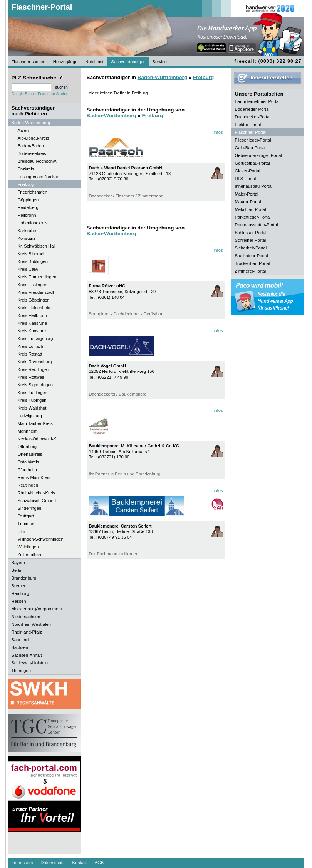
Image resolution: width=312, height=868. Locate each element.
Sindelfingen (30, 508)
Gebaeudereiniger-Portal (259, 155)
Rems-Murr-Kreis (34, 477)
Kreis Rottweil (31, 377)
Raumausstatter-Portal (257, 225)
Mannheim (28, 431)
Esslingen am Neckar (38, 177)
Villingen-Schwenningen (41, 539)
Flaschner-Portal (42, 7)
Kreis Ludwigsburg (35, 339)
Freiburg (26, 184)
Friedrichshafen (33, 192)
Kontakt (80, 863)
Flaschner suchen (29, 62)
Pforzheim (27, 470)
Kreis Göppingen (34, 300)
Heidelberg (28, 207)
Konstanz (27, 238)
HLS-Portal (246, 179)
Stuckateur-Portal (252, 256)
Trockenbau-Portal (253, 263)
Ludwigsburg (30, 416)
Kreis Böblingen (33, 261)
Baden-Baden (31, 146)
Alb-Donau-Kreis (34, 138)
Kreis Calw (28, 269)
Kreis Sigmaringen (35, 385)
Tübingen (27, 524)
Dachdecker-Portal (253, 117)
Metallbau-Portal (251, 209)
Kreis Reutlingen (34, 369)
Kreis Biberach (32, 254)
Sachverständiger (128, 62)
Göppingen (28, 200)
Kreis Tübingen (32, 400)
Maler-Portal (247, 194)
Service (160, 62)
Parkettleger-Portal (253, 217)
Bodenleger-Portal (252, 109)
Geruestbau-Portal (252, 163)
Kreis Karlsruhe (32, 323)
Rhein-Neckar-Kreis (37, 493)
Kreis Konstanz (32, 331)
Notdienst (94, 62)
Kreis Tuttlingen (33, 393)
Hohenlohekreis (33, 223)
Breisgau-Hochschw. (37, 161)
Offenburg (27, 447)
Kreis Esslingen (33, 285)
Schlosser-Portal (251, 233)
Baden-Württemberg (162, 77)
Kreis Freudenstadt (36, 292)
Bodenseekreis (32, 153)
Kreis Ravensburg (35, 362)
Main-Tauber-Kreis (35, 423)
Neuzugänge (65, 62)
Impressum (22, 863)
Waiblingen (28, 547)
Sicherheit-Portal (251, 248)
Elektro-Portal (248, 125)
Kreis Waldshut (32, 408)
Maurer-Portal (248, 202)
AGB (99, 863)
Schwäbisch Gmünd (37, 501)
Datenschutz (52, 863)
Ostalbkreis (29, 462)
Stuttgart (26, 516)
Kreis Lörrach (31, 346)
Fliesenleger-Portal (253, 140)
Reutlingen (28, 485)
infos (218, 132)
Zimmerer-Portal (251, 271)
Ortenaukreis (30, 454)
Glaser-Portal (248, 171)
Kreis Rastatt (30, 354)
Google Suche (24, 94)
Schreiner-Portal (251, 240)
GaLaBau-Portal (250, 148)
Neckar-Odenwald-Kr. (38, 439)
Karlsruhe (27, 231)
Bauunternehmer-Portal (257, 101)
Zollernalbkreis (32, 555)
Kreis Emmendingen (37, 277)
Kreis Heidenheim (35, 308)
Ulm (22, 531)
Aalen (23, 130)
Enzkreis (26, 169)
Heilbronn (27, 215)
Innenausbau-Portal (254, 186)
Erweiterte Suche (52, 94)
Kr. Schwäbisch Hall (37, 246)
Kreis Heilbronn (32, 315)
